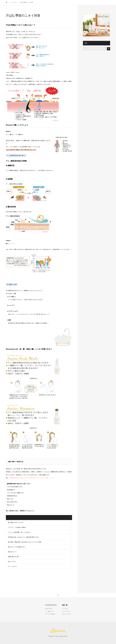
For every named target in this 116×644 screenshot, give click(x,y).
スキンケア (63, 3)
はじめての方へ (49, 609)
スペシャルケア (75, 3)
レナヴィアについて (49, 3)
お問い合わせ (104, 3)
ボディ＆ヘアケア (90, 3)
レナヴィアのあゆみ (50, 614)
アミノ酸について (49, 611)
